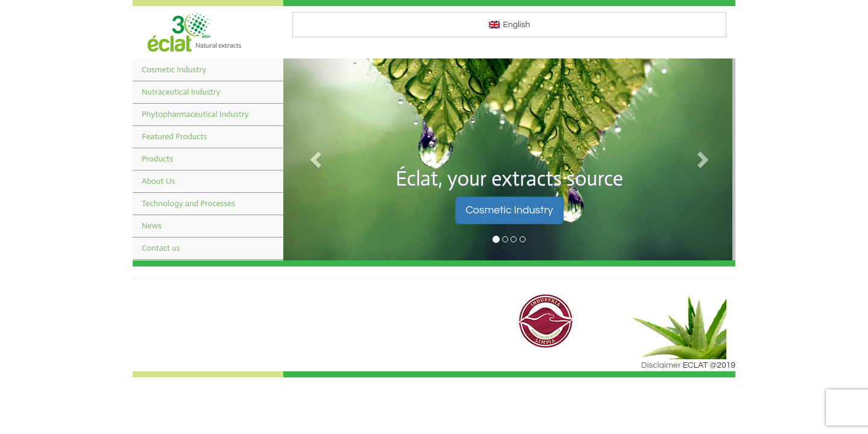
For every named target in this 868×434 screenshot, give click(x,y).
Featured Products (174, 137)
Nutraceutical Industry (181, 92)
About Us (159, 181)
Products (157, 159)
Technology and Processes (188, 203)
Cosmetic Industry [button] (509, 210)
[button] (317, 159)
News (152, 226)
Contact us (161, 248)
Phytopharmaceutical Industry (195, 114)
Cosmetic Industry (174, 70)
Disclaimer (661, 365)
